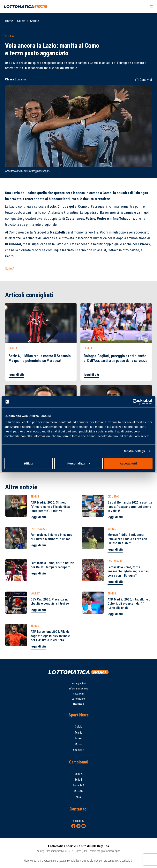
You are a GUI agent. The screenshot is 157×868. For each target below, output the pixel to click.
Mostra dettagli (134, 451)
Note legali (78, 694)
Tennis (78, 733)
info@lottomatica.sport (108, 851)
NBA (78, 797)
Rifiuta (29, 463)
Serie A (35, 21)
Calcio (21, 21)
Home (9, 21)
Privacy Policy (79, 684)
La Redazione (79, 699)
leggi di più (16, 375)
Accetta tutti (128, 463)
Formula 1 (79, 785)
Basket (79, 738)
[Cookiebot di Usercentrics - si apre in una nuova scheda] (135, 402)
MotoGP (79, 791)
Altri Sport (79, 750)
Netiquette (78, 704)
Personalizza (79, 463)
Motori (79, 744)
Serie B (78, 780)
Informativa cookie (78, 689)
